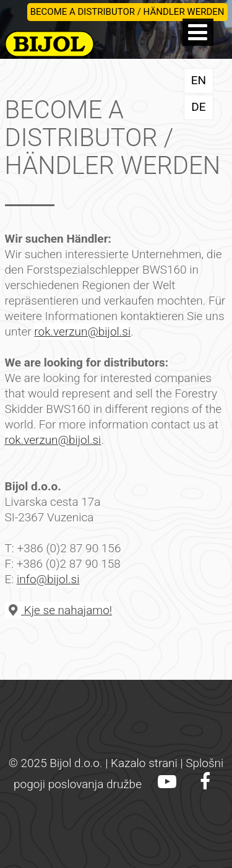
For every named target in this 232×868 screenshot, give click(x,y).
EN (199, 80)
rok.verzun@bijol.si (82, 332)
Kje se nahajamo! (59, 610)
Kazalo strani (144, 763)
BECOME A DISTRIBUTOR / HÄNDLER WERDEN (127, 12)
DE (198, 107)
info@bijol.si (48, 579)
